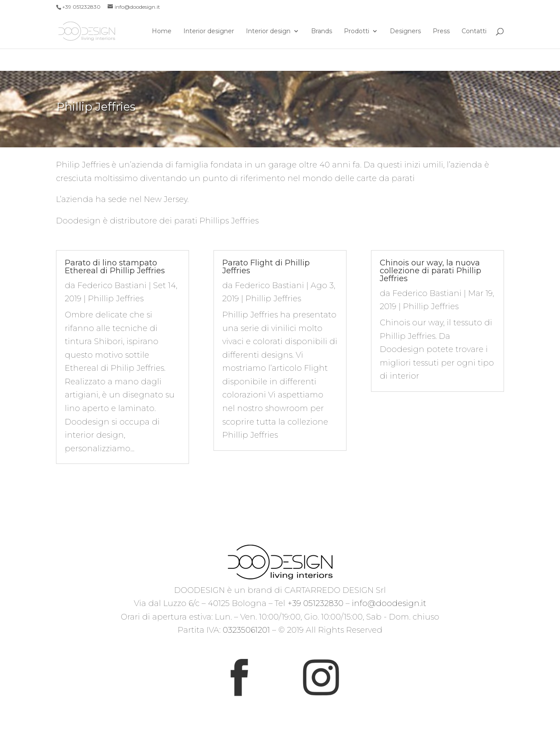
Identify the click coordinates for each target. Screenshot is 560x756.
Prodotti (357, 31)
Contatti (474, 31)
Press (441, 31)
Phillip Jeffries (116, 299)
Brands (322, 31)
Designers (405, 31)
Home (162, 31)
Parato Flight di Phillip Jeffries (266, 267)
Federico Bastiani (112, 286)
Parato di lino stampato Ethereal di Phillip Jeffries (115, 267)
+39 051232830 (315, 603)
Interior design (268, 31)
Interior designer (209, 31)
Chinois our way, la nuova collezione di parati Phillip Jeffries (430, 271)
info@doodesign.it (389, 603)
